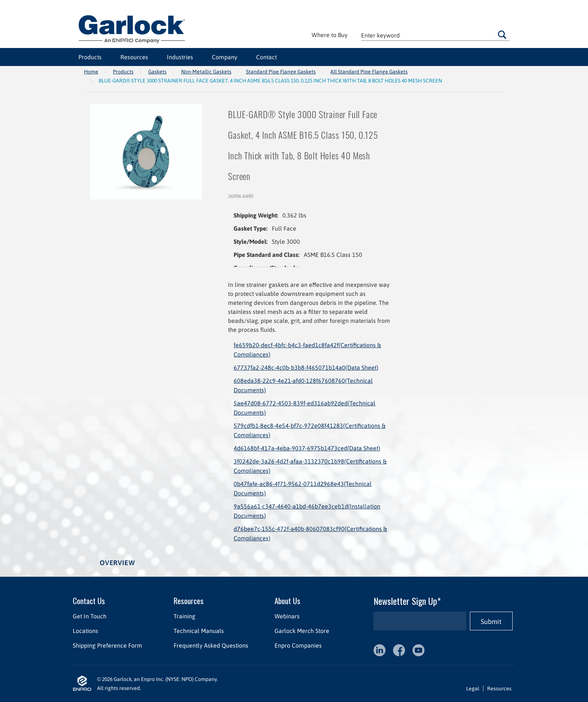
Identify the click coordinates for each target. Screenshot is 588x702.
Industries (180, 57)
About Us (287, 601)
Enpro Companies (298, 645)
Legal (473, 688)
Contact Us (89, 601)
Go (502, 34)
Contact (266, 57)
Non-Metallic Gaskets (206, 72)
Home (91, 72)
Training (184, 616)
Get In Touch (90, 616)
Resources (134, 57)
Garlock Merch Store (302, 631)
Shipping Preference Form (107, 645)
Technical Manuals (199, 631)
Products (90, 57)
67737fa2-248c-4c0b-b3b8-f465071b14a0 (306, 367)
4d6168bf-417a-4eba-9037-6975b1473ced (307, 448)
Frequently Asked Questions (211, 645)
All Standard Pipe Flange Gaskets (369, 72)
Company (225, 57)
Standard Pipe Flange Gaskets (281, 72)
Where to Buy (330, 35)
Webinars (287, 616)
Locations (85, 631)
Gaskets (157, 72)
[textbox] (435, 35)
